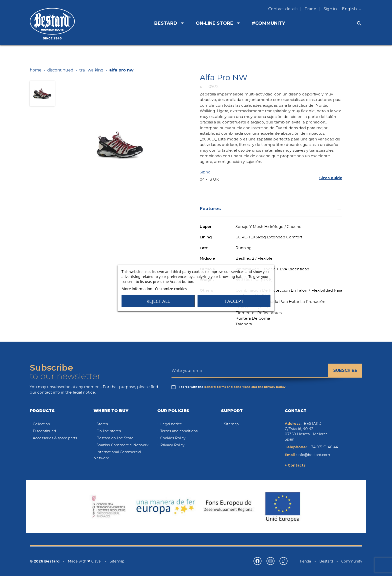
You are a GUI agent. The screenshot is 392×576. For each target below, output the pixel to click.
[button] (331, 178)
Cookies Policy (172, 438)
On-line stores (108, 431)
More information (137, 288)
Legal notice (171, 424)
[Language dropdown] (352, 9)
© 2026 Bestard (45, 561)
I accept (234, 301)
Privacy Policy (172, 445)
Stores (102, 424)
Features (271, 209)
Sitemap (231, 424)
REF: (204, 87)
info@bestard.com (314, 455)
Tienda (305, 561)
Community (352, 561)
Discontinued (44, 431)
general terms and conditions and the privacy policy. (245, 387)
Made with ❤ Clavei (85, 561)
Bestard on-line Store (114, 438)
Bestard (326, 561)
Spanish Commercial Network (122, 445)
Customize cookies (171, 288)
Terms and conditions (178, 431)
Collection (41, 424)
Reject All (158, 301)
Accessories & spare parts (54, 438)
